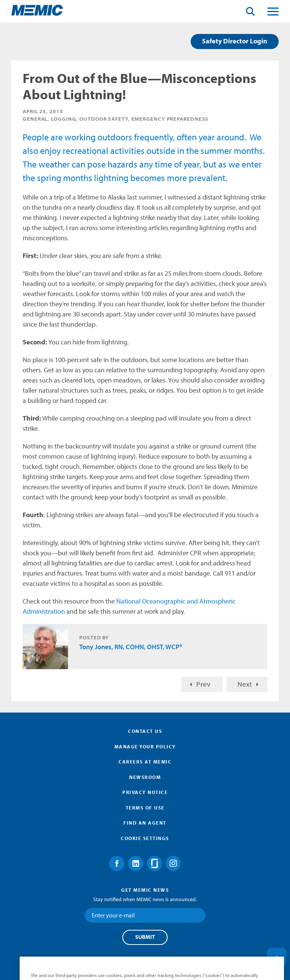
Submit (145, 937)
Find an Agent (145, 823)
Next (245, 684)
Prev (204, 684)
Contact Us (145, 731)
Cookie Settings (145, 838)
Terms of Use (145, 808)
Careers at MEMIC (145, 762)
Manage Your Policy (145, 747)
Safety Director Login (235, 41)
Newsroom (145, 777)
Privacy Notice (145, 792)
